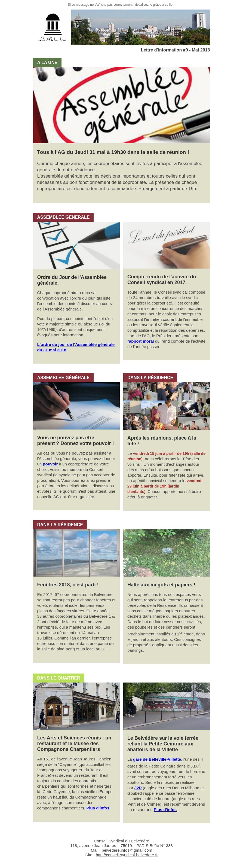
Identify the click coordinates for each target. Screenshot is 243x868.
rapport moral (141, 341)
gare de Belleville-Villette (157, 759)
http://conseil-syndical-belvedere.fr (127, 855)
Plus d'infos (98, 808)
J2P (138, 788)
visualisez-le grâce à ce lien (154, 5)
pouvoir (50, 464)
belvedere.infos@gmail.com (127, 850)
